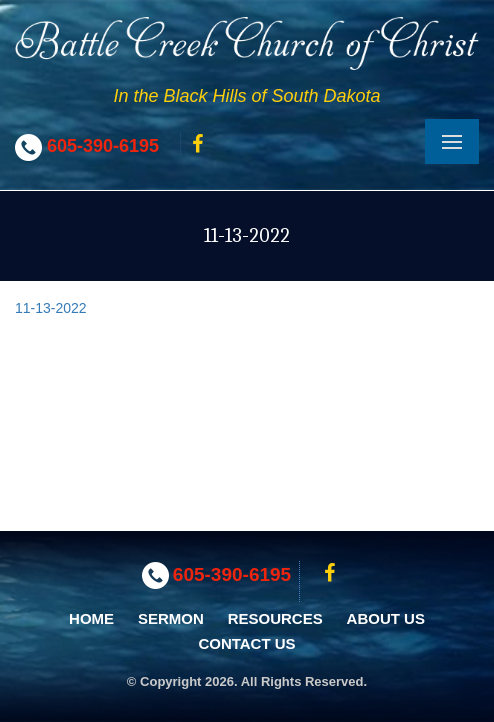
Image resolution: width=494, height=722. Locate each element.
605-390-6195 (103, 146)
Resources (275, 618)
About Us (386, 618)
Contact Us (246, 643)
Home (91, 618)
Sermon (171, 618)
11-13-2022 (51, 308)
